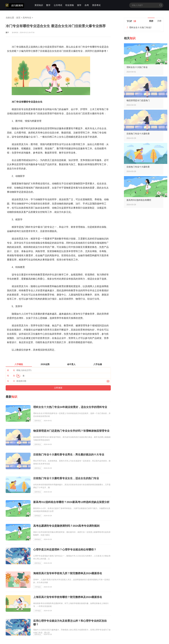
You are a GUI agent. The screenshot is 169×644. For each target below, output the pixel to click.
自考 (87, 5)
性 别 (11, 376)
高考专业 (27, 18)
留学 (79, 5)
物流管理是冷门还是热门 (138, 100)
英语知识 (39, 5)
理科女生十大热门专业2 (140, 27)
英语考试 (96, 5)
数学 (48, 5)
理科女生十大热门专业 (137, 67)
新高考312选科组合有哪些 (139, 200)
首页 (18, 18)
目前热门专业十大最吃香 (138, 134)
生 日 (11, 381)
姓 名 (11, 370)
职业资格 (70, 5)
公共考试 (58, 5)
